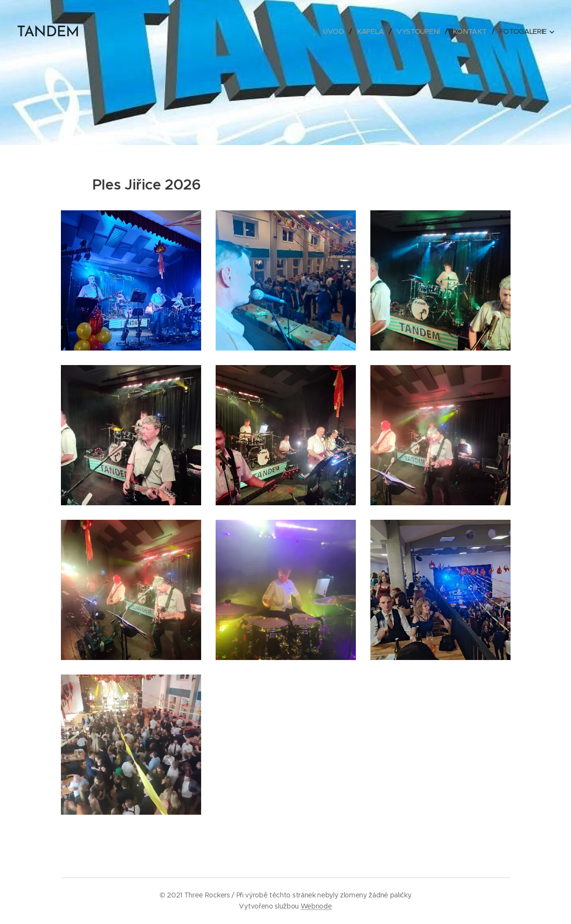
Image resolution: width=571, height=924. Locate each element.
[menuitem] (337, 31)
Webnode (316, 906)
